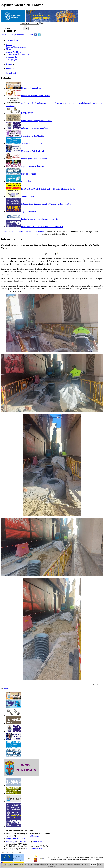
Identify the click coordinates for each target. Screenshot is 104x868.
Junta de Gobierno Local (16, 47)
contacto (11, 35)
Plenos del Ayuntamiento (24, 88)
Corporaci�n (12, 57)
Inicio (6, 231)
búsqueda (29, 35)
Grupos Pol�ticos (14, 52)
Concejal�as (12, 60)
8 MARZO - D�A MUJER (25, 136)
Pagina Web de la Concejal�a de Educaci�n (32, 219)
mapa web (20, 35)
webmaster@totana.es (31, 836)
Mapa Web (37, 841)
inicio (4, 35)
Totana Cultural (20, 196)
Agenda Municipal (21, 211)
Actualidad (39, 231)
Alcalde (9, 45)
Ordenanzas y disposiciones (17, 54)
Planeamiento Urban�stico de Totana (29, 121)
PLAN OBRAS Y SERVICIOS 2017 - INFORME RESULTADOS (41, 189)
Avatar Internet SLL (34, 848)
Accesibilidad (24, 841)
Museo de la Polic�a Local (25, 151)
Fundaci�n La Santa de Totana (26, 159)
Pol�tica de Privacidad (16, 839)
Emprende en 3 (20, 181)
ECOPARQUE (20, 113)
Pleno (8, 49)
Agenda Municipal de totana (25, 166)
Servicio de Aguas (21, 174)
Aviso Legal (11, 841)
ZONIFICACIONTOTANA (25, 144)
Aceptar (94, 864)
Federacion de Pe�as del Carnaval (28, 96)
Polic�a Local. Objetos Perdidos (27, 128)
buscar (4, 28)
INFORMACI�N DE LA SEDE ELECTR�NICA (35, 227)
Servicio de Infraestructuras (21, 231)
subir (4, 689)
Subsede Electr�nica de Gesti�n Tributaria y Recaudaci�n (39, 204)
